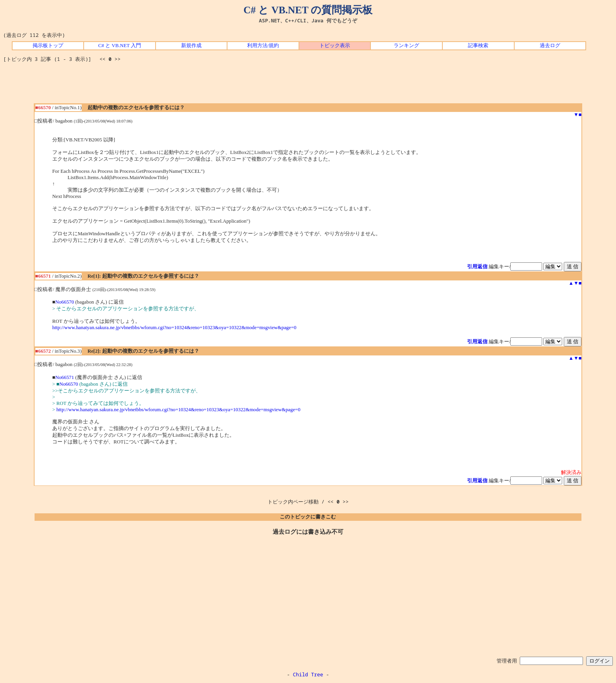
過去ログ (550, 46)
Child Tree (308, 674)
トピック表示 (335, 46)
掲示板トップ (48, 46)
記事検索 (478, 46)
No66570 (65, 302)
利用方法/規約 (263, 46)
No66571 (65, 377)
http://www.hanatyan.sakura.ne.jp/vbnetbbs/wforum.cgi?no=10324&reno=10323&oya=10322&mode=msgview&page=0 (174, 328)
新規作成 (191, 46)
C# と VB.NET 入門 (120, 46)
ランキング (406, 46)
